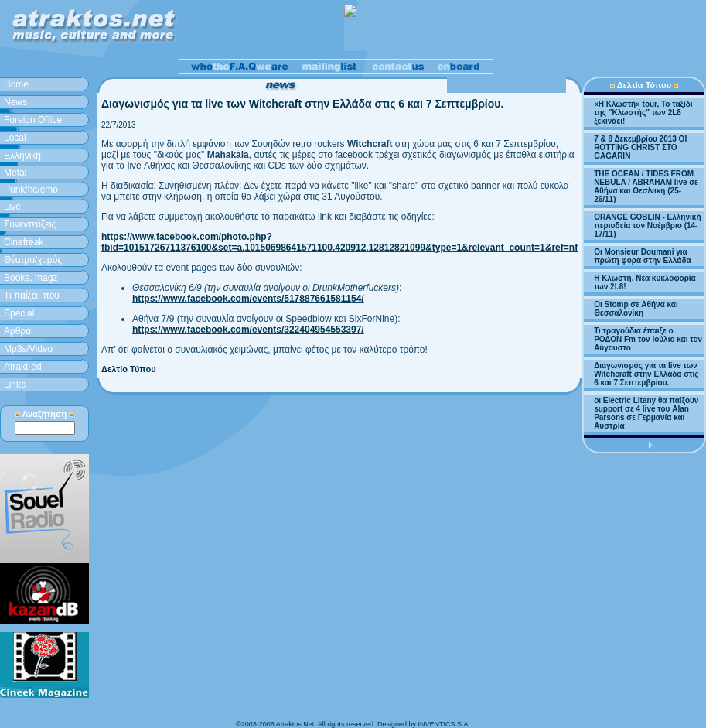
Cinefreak (24, 242)
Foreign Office (33, 120)
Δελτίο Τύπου (129, 369)
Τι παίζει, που (32, 296)
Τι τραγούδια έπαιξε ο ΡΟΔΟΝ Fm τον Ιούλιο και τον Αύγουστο (648, 339)
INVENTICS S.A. (444, 724)
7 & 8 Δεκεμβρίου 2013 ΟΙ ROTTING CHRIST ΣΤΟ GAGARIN (640, 147)
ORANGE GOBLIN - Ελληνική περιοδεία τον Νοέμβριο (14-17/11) (647, 226)
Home (16, 84)
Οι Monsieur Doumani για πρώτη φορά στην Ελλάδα (643, 256)
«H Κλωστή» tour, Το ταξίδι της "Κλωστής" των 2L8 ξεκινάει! (643, 113)
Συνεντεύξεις (30, 224)
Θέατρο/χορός (33, 260)
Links (15, 385)
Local (15, 138)
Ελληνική (22, 156)
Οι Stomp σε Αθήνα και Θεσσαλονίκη (636, 309)
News (15, 102)
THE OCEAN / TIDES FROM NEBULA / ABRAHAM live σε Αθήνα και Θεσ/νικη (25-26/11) (646, 186)
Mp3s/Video (28, 349)
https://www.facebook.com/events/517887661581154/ (248, 299)
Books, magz (31, 278)
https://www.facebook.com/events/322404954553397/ (248, 330)
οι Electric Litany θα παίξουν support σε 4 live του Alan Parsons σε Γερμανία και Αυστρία (646, 413)
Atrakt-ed (23, 367)
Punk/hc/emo (31, 190)
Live (12, 207)
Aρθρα (17, 331)
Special (19, 313)
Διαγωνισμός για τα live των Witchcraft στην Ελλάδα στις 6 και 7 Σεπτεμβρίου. (646, 374)
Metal (15, 173)
